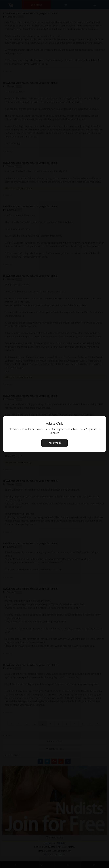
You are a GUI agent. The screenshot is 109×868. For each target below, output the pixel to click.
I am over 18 (55, 443)
